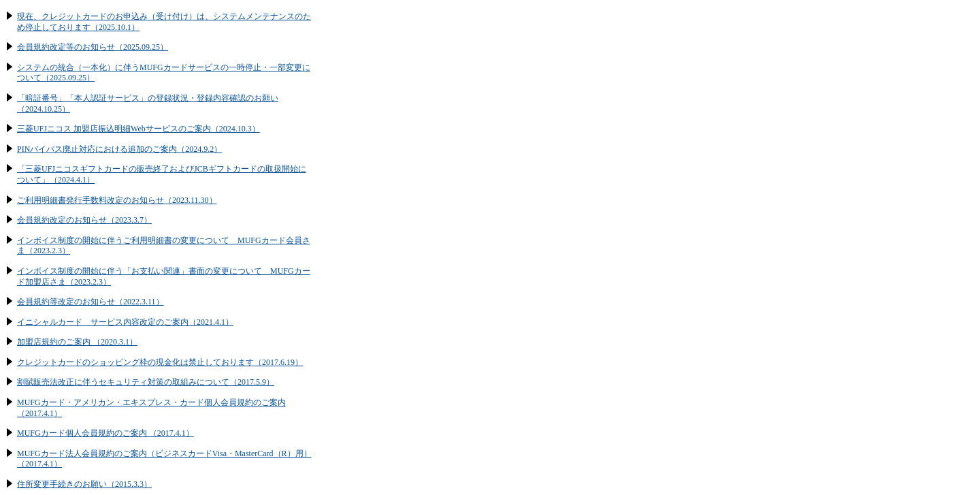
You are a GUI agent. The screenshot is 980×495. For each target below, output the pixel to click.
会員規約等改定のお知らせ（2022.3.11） (91, 302)
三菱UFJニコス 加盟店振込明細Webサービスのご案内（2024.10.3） (138, 129)
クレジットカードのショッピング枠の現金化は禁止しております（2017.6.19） (160, 362)
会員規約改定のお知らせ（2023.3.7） (84, 220)
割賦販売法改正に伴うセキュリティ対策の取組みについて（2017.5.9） (146, 382)
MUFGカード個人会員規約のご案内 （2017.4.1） (105, 433)
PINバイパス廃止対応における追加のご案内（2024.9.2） (119, 149)
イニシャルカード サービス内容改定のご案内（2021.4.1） (125, 322)
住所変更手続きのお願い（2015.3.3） (84, 484)
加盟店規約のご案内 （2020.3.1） (77, 342)
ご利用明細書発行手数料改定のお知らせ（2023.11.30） (117, 200)
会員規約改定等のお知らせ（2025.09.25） (93, 47)
